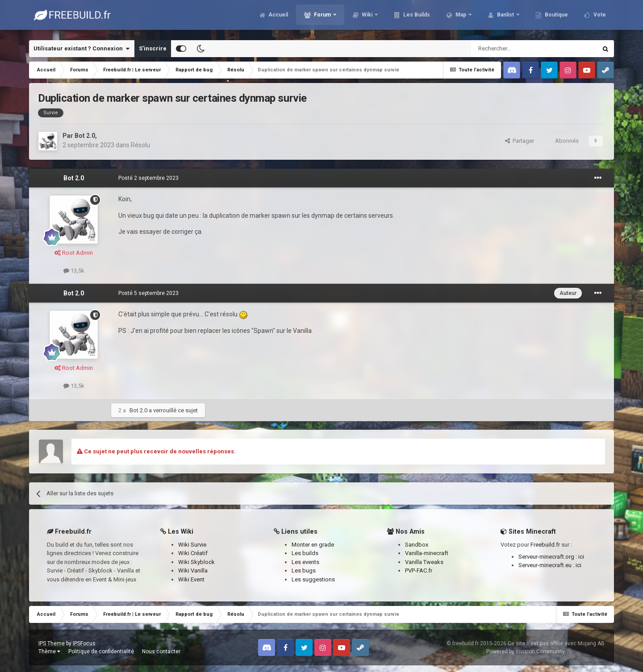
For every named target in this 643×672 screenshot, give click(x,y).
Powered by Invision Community (526, 651)
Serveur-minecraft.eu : (547, 565)
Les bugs (304, 570)
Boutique (556, 18)
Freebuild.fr (545, 545)
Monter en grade (313, 545)
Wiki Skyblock (196, 562)
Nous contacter (161, 651)
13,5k (74, 271)
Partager (520, 141)
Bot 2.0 (85, 136)
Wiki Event (191, 579)
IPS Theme (52, 643)
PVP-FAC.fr (419, 570)
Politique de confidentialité (101, 651)
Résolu (140, 145)
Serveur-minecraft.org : (548, 557)
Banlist (505, 18)
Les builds (305, 553)
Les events (305, 562)
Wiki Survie (192, 545)
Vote (599, 18)
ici (581, 557)
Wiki (367, 18)
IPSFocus (84, 643)
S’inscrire (153, 48)
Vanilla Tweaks (424, 562)
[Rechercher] (515, 49)
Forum (322, 18)
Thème (49, 651)
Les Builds (416, 18)
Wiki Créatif (193, 553)
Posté (148, 178)
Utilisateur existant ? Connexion (81, 49)
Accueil (278, 18)
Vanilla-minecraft (427, 553)
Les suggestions (313, 579)
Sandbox (417, 545)
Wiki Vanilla (193, 570)
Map (461, 18)
